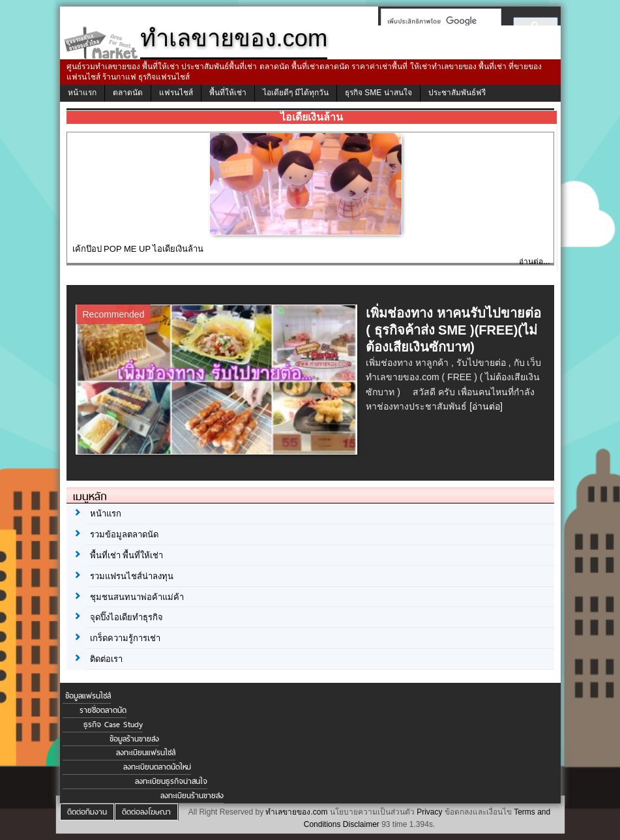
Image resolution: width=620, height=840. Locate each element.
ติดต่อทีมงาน (87, 812)
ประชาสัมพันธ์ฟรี (457, 93)
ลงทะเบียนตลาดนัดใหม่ (157, 767)
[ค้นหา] (437, 21)
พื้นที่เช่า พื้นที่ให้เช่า (127, 555)
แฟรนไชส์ (176, 93)
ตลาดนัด (128, 93)
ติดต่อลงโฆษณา (146, 812)
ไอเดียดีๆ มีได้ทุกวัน (296, 93)
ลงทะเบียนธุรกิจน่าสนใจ (171, 781)
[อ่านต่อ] (486, 406)
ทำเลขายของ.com (296, 812)
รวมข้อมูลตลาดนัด (124, 534)
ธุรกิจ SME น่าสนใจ (378, 93)
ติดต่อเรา (106, 659)
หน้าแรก (82, 93)
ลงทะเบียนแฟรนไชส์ (146, 753)
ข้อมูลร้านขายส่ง (134, 739)
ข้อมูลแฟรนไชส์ (88, 696)
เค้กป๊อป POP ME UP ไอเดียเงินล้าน (138, 249)
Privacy (429, 812)
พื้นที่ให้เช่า (228, 93)
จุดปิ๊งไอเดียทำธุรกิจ (126, 617)
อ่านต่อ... (534, 262)
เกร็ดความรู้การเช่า (125, 638)
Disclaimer (361, 824)
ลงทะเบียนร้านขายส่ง (192, 796)
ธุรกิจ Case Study (113, 725)
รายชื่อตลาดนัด (103, 710)
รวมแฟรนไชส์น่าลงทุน (132, 576)
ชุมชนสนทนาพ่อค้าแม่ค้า (137, 597)
